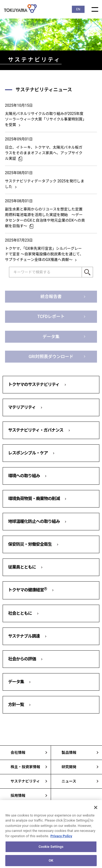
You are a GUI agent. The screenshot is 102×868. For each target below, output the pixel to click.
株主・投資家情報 (25, 767)
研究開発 (69, 767)
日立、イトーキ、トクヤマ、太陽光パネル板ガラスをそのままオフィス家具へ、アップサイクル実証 (44, 153)
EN (78, 9)
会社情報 (18, 753)
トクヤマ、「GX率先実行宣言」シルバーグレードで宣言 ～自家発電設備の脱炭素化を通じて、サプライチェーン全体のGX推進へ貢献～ (44, 254)
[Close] (96, 809)
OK (51, 862)
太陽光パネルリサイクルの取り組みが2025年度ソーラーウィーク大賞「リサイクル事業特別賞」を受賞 (45, 119)
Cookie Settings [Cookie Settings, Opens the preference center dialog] (51, 848)
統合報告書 (51, 297)
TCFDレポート (51, 317)
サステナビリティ (25, 781)
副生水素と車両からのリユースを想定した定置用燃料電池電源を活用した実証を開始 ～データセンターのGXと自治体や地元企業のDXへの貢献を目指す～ (45, 218)
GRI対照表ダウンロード (51, 357)
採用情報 (18, 796)
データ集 (51, 337)
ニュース (69, 781)
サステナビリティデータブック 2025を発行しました (45, 184)
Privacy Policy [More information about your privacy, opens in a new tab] (61, 838)
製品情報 (69, 753)
